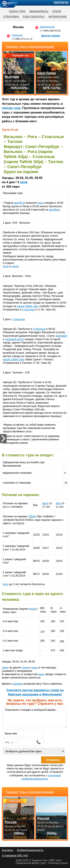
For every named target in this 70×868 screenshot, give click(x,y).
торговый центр (14, 339)
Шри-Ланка (47, 73)
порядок (18, 684)
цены (35, 667)
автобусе (54, 210)
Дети (45, 503)
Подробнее (20, 837)
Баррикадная (47, 27)
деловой (62, 336)
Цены (5, 667)
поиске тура (11, 108)
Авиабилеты (39, 11)
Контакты (61, 2)
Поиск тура (17, 11)
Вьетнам (12, 77)
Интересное (58, 17)
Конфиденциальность (30, 850)
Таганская (17, 35)
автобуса (19, 203)
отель (32, 609)
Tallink (32, 516)
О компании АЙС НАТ (15, 856)
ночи (24, 182)
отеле (15, 266)
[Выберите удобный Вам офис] (34, 751)
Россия (11, 822)
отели (25, 667)
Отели (57, 11)
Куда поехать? (34, 17)
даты (41, 203)
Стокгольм (28, 310)
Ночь (6, 266)
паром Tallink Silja (28, 306)
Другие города (51, 36)
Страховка (11, 17)
